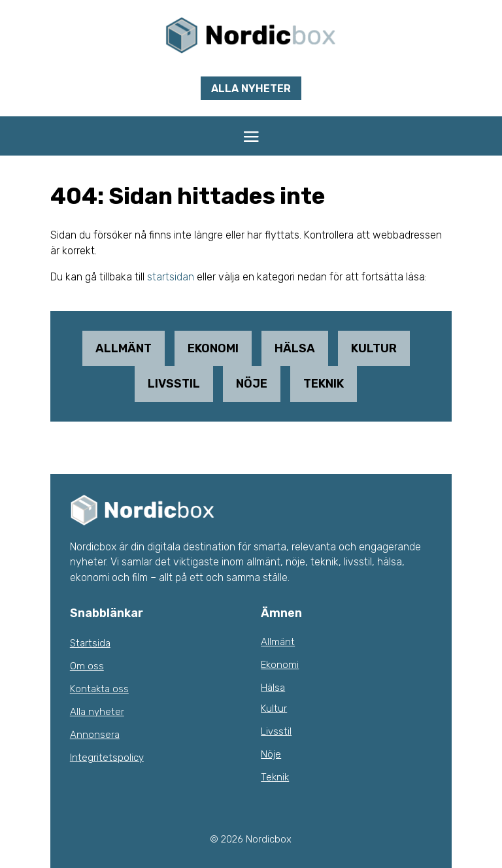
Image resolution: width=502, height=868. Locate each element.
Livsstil (174, 384)
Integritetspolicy (107, 758)
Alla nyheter (251, 89)
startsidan (171, 277)
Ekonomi (213, 348)
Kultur (374, 348)
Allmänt (124, 348)
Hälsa (295, 348)
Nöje (252, 384)
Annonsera (95, 735)
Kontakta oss (99, 689)
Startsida (90, 643)
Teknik (324, 384)
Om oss (87, 666)
